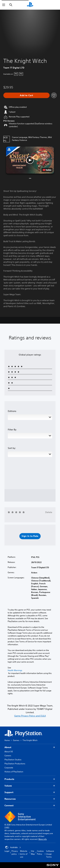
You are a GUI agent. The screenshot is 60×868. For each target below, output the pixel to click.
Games (16, 740)
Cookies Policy (40, 852)
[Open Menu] (4, 5)
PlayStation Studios (13, 760)
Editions (12, 411)
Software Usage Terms (50, 854)
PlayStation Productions (15, 764)
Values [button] (30, 786)
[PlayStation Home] (30, 5)
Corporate (9, 768)
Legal (7, 851)
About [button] (30, 747)
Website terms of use (24, 854)
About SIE (9, 752)
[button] (30, 160)
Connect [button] (30, 806)
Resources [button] (30, 799)
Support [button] (30, 792)
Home (7, 740)
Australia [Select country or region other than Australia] (13, 847)
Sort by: (12, 448)
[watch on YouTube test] (47, 170)
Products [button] (30, 779)
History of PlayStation (14, 772)
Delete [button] (49, 512)
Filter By (12, 430)
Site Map (33, 852)
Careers (8, 756)
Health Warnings (15, 670)
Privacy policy (15, 852)
